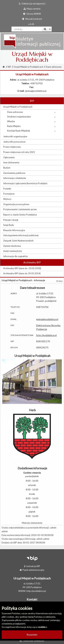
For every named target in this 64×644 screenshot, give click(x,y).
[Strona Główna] (4, 67)
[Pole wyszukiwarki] (27, 29)
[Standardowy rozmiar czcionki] (29, 24)
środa (32, 494)
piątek (32, 512)
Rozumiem (32, 635)
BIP (9, 67)
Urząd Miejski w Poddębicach (28, 67)
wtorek (32, 485)
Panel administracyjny (32, 570)
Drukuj (59, 281)
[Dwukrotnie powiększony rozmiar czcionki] (33, 24)
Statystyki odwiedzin (32, 641)
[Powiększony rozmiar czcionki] (31, 24)
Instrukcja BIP (32, 566)
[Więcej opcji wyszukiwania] (50, 29)
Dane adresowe (54, 67)
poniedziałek (32, 476)
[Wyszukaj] (45, 29)
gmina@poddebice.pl (47, 319)
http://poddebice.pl (46, 335)
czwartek (32, 503)
